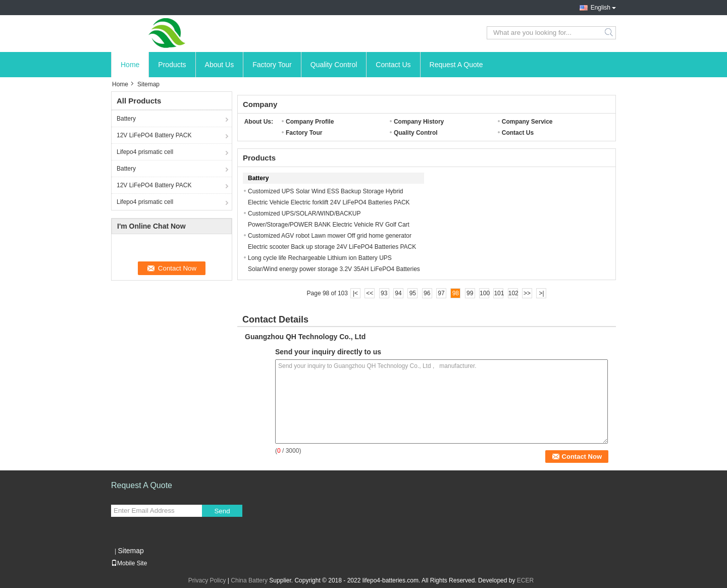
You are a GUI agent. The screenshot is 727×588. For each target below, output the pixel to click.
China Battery (249, 580)
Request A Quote (456, 65)
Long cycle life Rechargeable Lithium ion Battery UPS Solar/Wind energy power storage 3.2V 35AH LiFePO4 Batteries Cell (334, 269)
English (601, 8)
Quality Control (334, 65)
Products (172, 65)
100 (484, 293)
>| (541, 293)
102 (513, 293)
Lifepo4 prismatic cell (145, 152)
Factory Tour (272, 65)
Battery (126, 119)
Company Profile (310, 122)
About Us (220, 65)
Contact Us (393, 65)
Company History (419, 122)
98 (456, 293)
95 (413, 293)
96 (427, 293)
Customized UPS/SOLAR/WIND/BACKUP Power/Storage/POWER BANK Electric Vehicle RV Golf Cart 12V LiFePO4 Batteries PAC (329, 225)
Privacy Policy (207, 580)
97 (441, 293)
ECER (525, 580)
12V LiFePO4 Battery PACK (154, 135)
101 (499, 293)
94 (398, 293)
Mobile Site (129, 563)
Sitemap (131, 551)
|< (355, 293)
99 (470, 293)
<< (370, 293)
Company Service (527, 122)
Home (130, 65)
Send (222, 511)
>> (527, 293)
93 (384, 293)
